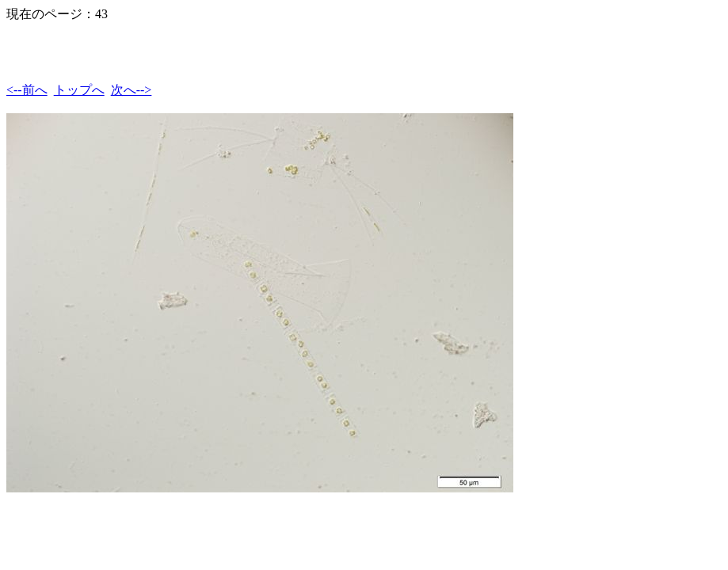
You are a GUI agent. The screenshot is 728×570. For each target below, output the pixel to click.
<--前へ (27, 90)
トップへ (79, 90)
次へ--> (131, 90)
